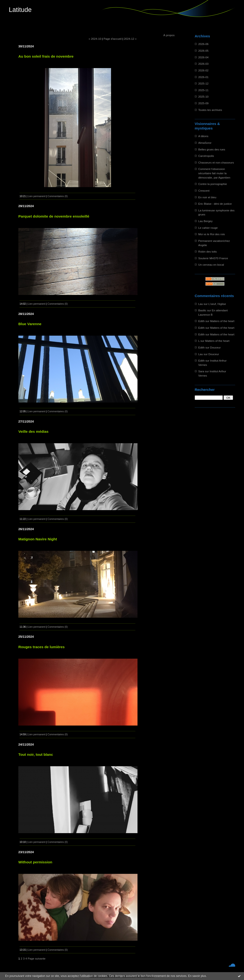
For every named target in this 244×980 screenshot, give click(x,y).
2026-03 (203, 64)
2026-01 (203, 77)
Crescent (204, 191)
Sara (201, 371)
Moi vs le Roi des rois (212, 234)
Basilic (202, 310)
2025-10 (203, 97)
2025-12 (203, 83)
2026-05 (203, 51)
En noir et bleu (207, 197)
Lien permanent (37, 196)
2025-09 (203, 103)
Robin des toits (208, 251)
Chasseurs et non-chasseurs (216, 162)
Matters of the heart (222, 321)
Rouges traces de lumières (41, 647)
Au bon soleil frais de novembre (46, 56)
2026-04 (203, 57)
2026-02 (203, 70)
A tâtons (203, 136)
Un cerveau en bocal (211, 265)
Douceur (215, 347)
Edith (201, 321)
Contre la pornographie (213, 184)
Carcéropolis (206, 156)
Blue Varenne (30, 324)
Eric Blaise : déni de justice (215, 204)
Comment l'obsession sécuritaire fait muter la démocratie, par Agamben (214, 173)
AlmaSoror (205, 143)
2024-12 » (130, 39)
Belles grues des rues (212, 149)
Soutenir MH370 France (213, 258)
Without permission (35, 862)
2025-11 (203, 90)
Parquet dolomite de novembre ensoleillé (54, 216)
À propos (169, 35)
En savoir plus (197, 976)
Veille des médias (33, 431)
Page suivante (36, 958)
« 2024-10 (95, 39)
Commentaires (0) (58, 196)
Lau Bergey (205, 221)
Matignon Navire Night (38, 539)
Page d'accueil (112, 39)
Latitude (20, 10)
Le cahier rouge (208, 228)
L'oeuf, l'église (217, 304)
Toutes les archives (210, 110)
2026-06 (203, 44)
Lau (201, 304)
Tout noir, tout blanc (36, 754)
